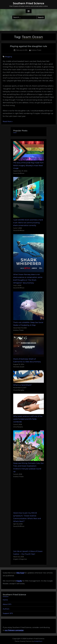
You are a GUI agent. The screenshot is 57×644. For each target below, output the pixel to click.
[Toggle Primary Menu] (29, 11)
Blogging (9, 57)
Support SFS (8, 613)
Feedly (19, 581)
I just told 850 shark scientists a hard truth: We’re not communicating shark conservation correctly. (28, 223)
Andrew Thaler (36, 50)
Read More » (8, 122)
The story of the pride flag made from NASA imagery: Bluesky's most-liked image (28, 165)
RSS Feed (20, 573)
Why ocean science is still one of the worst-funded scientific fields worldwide (28, 419)
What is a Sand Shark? (22, 385)
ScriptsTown (38, 641)
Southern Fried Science (29, 3)
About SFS (7, 604)
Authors (6, 609)
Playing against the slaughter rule (28, 46)
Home (5, 600)
